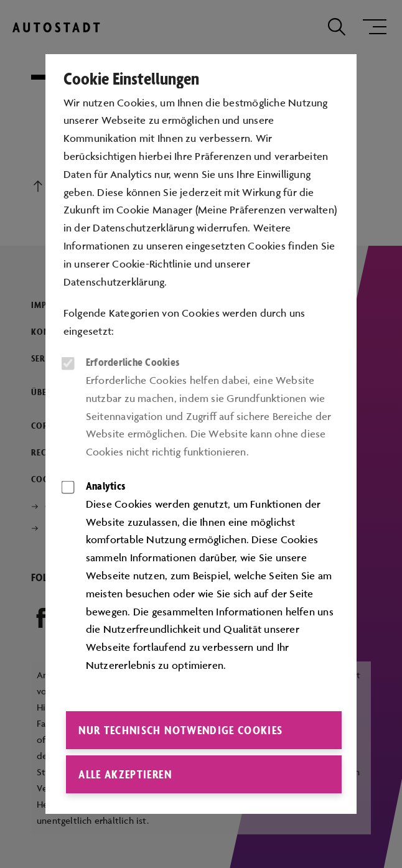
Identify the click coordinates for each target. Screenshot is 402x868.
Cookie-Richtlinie (152, 264)
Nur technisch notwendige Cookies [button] (180, 730)
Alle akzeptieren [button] (125, 774)
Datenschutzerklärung (114, 282)
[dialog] (201, 434)
